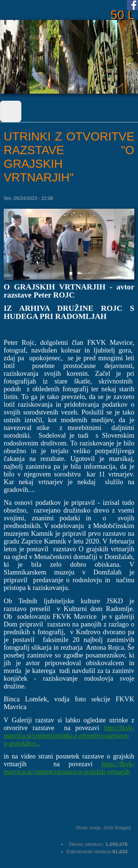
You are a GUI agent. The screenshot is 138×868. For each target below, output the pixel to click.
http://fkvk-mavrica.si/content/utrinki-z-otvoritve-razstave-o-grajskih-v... (69, 736)
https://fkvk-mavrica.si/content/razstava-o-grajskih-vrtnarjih (69, 768)
